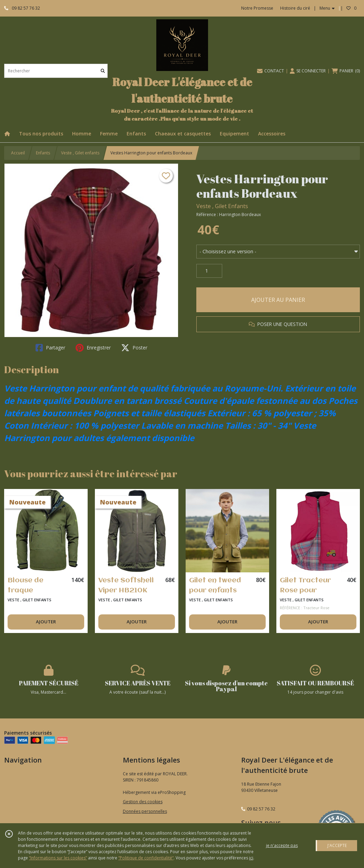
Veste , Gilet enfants (80, 153)
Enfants (43, 153)
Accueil (18, 153)
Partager (50, 348)
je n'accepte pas (282, 845)
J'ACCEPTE (337, 845)
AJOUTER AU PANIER (278, 300)
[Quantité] (209, 271)
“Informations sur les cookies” (58, 858)
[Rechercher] (103, 71)
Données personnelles (145, 811)
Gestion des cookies (143, 802)
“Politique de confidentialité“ (146, 858)
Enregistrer (93, 348)
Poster (134, 348)
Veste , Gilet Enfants (222, 206)
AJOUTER (46, 622)
